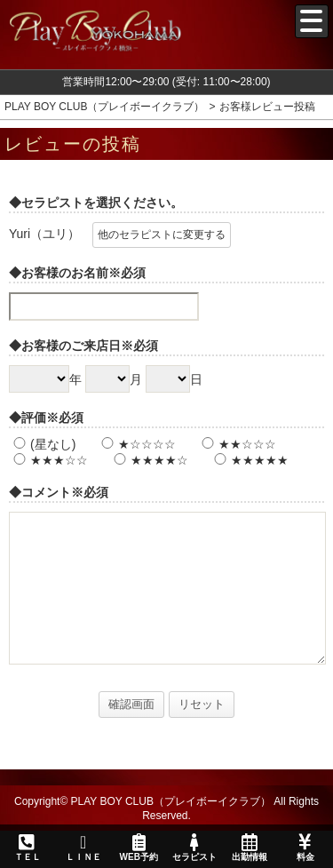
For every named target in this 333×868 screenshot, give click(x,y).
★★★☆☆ (48, 460)
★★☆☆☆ (237, 444)
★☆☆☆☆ (136, 444)
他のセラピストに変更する (162, 235)
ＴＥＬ (28, 848)
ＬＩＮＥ (83, 848)
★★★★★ (249, 460)
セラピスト (194, 848)
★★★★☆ (149, 460)
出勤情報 (250, 848)
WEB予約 (139, 848)
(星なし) (42, 444)
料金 (305, 848)
